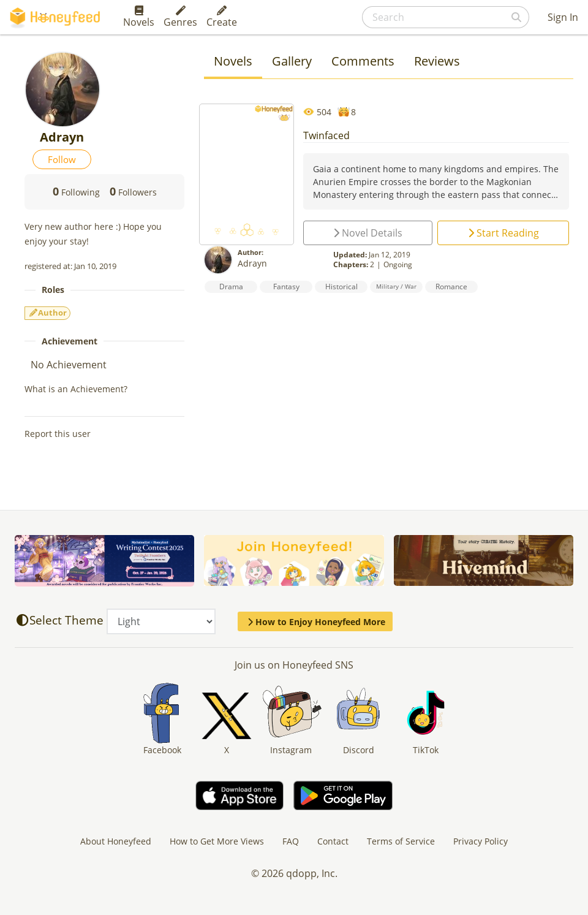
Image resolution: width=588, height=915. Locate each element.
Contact (333, 841)
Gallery (292, 61)
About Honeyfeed (116, 841)
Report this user (58, 434)
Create (222, 17)
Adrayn (252, 263)
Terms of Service (401, 841)
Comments (363, 61)
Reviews (437, 61)
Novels (139, 17)
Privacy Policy (481, 841)
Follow (62, 159)
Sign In (563, 17)
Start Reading (503, 233)
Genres (180, 17)
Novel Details (368, 233)
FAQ (291, 841)
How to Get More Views (217, 841)
